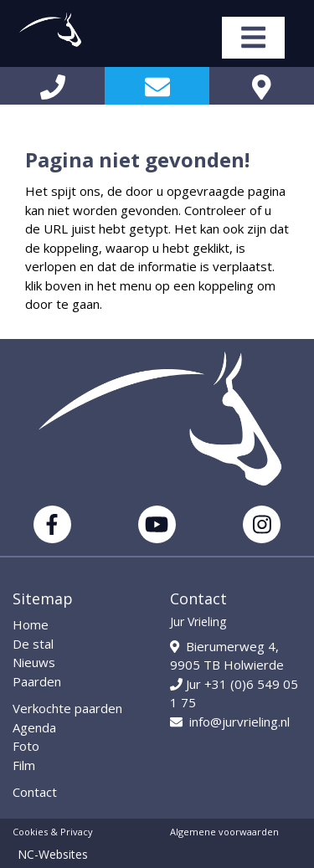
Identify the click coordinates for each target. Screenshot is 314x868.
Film (24, 765)
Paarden (37, 681)
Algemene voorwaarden (224, 832)
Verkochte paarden (67, 708)
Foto (26, 746)
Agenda (34, 727)
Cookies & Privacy (53, 832)
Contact (35, 792)
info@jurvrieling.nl (230, 722)
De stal (33, 644)
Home (31, 624)
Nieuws (34, 662)
